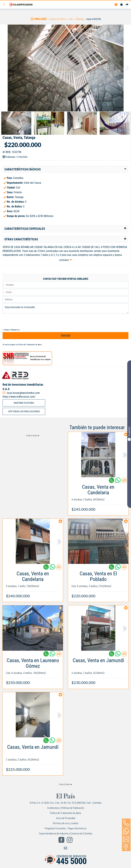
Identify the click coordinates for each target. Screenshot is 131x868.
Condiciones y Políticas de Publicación (66, 808)
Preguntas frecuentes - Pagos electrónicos (66, 828)
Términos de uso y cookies (65, 823)
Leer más (64, 260)
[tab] (65, 169)
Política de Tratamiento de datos (30, 345)
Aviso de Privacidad (66, 818)
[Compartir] (127, 5)
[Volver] (5, 4)
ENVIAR (66, 336)
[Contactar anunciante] (124, 482)
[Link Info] (98, 496)
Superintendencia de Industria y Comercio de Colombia (66, 834)
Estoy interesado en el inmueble (65, 309)
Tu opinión (129, 434)
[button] (65, 169)
